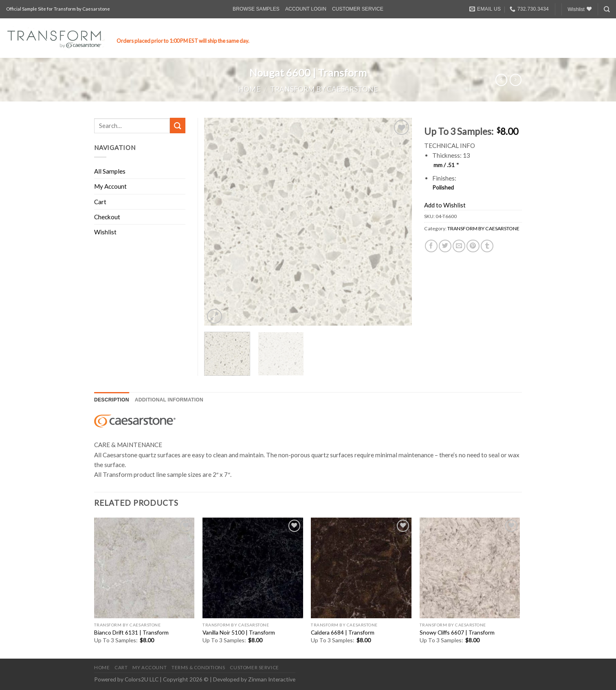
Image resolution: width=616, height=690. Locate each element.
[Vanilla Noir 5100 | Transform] (253, 568)
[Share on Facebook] (431, 246)
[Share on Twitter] (445, 246)
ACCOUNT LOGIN (306, 9)
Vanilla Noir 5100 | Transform (239, 632)
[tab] (112, 400)
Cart (100, 202)
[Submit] (178, 125)
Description (112, 400)
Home (249, 89)
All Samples (110, 171)
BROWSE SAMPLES (256, 9)
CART (121, 667)
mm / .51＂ (447, 165)
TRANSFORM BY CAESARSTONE (324, 89)
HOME (102, 667)
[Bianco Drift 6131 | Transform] (144, 568)
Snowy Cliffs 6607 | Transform (457, 632)
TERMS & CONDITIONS (198, 667)
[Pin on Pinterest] (473, 246)
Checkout (107, 217)
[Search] (607, 9)
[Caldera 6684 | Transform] (361, 568)
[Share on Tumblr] (487, 246)
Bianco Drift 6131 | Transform (131, 632)
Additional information (169, 400)
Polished (443, 187)
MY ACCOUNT (150, 667)
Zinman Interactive (272, 679)
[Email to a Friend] (459, 246)
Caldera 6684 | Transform (343, 632)
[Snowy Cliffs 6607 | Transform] (470, 568)
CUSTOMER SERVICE (358, 9)
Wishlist (105, 232)
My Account (110, 186)
